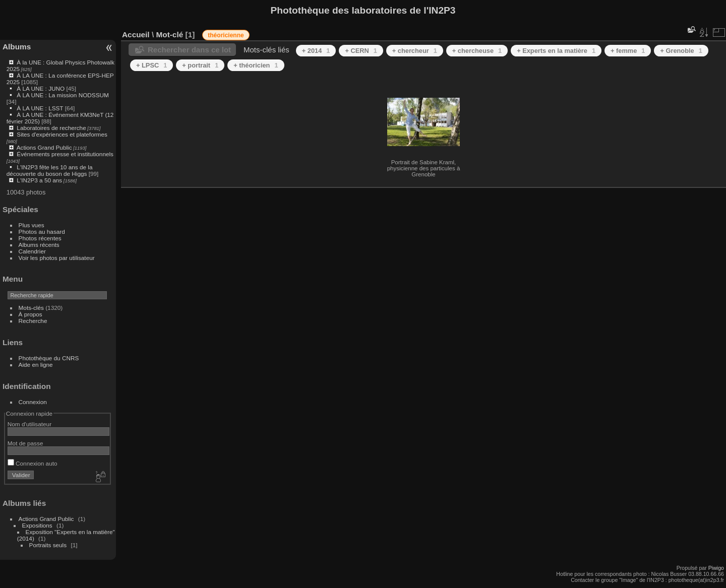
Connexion (33, 402)
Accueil (136, 35)
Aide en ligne (36, 365)
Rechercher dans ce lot (189, 50)
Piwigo (716, 568)
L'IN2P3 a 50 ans (39, 180)
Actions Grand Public (44, 147)
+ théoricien (256, 65)
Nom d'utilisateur (29, 424)
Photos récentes (40, 238)
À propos (31, 314)
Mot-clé (169, 35)
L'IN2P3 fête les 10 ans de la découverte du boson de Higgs (50, 170)
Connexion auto (33, 463)
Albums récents (39, 245)
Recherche (33, 321)
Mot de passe (25, 443)
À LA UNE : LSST (40, 108)
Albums (17, 47)
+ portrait (200, 65)
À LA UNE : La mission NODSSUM (63, 95)
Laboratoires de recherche (51, 128)
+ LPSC (152, 65)
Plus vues (32, 225)
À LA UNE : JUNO (41, 88)
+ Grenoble (681, 51)
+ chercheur (415, 51)
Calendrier (32, 251)
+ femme (628, 51)
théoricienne (226, 35)
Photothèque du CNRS (49, 358)
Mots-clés (31, 308)
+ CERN (361, 51)
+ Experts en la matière (556, 51)
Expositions (37, 525)
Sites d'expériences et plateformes (62, 134)
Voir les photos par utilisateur (57, 258)
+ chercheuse (477, 51)
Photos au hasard (42, 232)
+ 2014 (316, 51)
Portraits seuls (48, 545)
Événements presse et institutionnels (65, 154)
